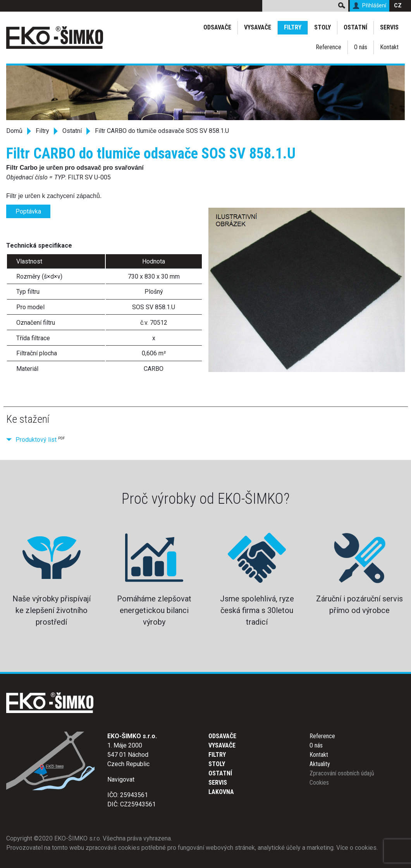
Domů (14, 131)
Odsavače (217, 27)
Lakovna (221, 792)
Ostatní (355, 27)
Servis (389, 27)
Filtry (293, 27)
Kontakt (389, 47)
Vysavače (258, 27)
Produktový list (36, 440)
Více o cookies (356, 848)
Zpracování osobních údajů (342, 773)
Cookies (319, 783)
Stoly (322, 27)
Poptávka (28, 211)
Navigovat (121, 779)
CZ (398, 6)
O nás (361, 47)
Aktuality (320, 764)
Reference (328, 47)
